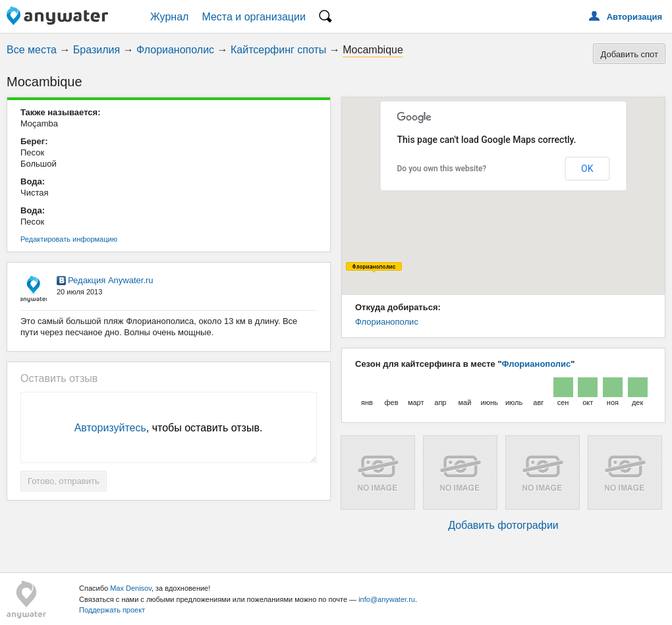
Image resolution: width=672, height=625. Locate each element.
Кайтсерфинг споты (278, 50)
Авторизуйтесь (110, 428)
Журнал (169, 17)
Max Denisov (131, 588)
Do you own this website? (442, 169)
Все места (32, 50)
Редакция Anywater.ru (111, 280)
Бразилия (97, 50)
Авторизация (634, 17)
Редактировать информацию (69, 239)
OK (587, 169)
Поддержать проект (112, 610)
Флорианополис (175, 50)
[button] (374, 268)
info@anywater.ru (387, 599)
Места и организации (254, 17)
